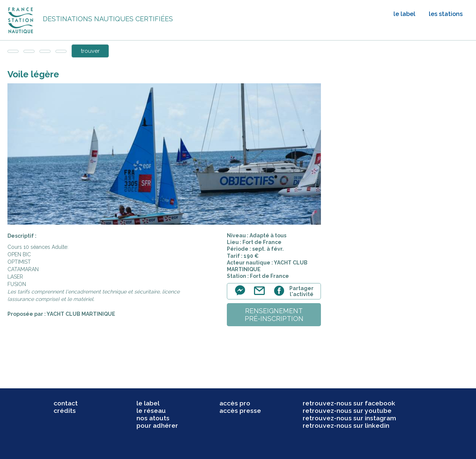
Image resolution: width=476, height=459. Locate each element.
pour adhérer (157, 426)
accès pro (235, 403)
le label (404, 14)
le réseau (151, 411)
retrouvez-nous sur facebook (349, 403)
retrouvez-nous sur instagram (349, 418)
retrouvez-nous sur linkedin (346, 426)
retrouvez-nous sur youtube (347, 411)
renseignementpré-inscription (274, 315)
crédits (65, 411)
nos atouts (153, 418)
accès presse (240, 411)
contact (66, 403)
